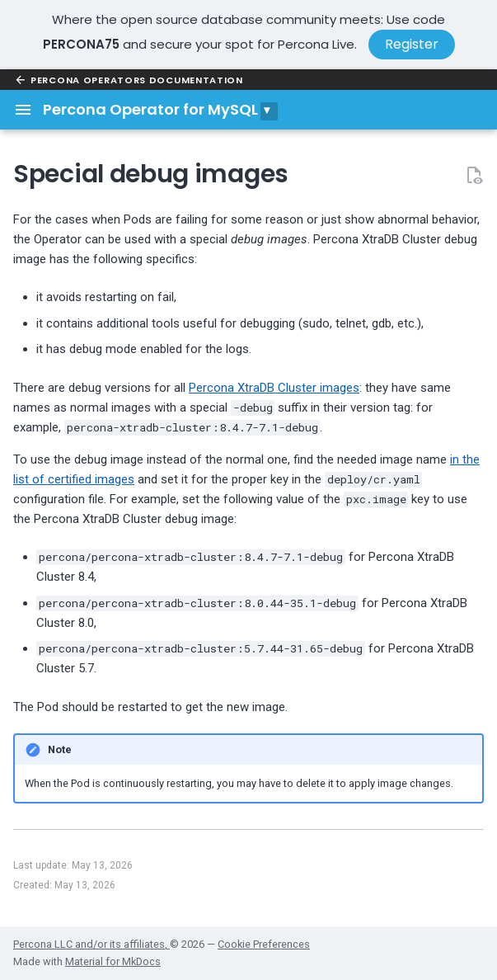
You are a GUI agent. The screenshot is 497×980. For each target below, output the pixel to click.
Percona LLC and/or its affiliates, (91, 944)
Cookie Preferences (264, 944)
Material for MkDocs (113, 961)
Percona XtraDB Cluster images (274, 388)
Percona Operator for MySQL (150, 109)
